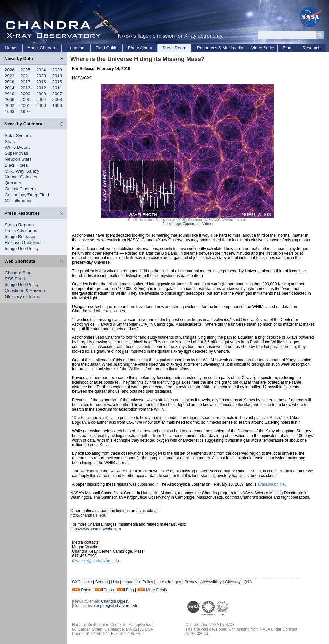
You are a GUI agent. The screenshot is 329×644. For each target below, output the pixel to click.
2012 (41, 88)
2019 (57, 76)
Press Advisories (21, 231)
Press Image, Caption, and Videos (188, 224)
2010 (10, 94)
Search (101, 582)
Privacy (191, 582)
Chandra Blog (18, 273)
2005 (25, 100)
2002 (10, 106)
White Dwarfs (18, 147)
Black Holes (16, 165)
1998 (10, 111)
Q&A (248, 582)
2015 (57, 82)
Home (11, 48)
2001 (25, 106)
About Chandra (42, 48)
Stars (10, 141)
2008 (41, 94)
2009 (25, 94)
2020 (41, 76)
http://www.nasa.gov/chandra (96, 529)
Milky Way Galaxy (22, 171)
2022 (10, 76)
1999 (57, 106)
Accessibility (211, 582)
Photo (86, 590)
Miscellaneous (18, 201)
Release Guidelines (24, 242)
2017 (25, 82)
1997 (25, 111)
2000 (41, 106)
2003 (57, 100)
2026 (10, 70)
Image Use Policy (22, 248)
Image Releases (20, 237)
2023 (57, 70)
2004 (41, 100)
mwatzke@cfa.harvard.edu (96, 561)
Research (312, 48)
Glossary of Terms (22, 296)
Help (115, 582)
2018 (10, 82)
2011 (57, 88)
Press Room (174, 48)
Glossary (233, 582)
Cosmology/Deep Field (27, 195)
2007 (57, 94)
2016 (41, 82)
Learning (76, 48)
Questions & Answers (25, 291)
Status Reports (19, 225)
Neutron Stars (18, 159)
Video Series (263, 48)
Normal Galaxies (21, 177)
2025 (25, 70)
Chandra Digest (115, 601)
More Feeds (157, 590)
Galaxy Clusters (20, 189)
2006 (10, 100)
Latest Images (169, 582)
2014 (10, 88)
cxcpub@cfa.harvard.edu (116, 606)
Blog (287, 48)
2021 (25, 76)
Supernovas (16, 153)
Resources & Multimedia (220, 48)
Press (109, 590)
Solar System (18, 135)
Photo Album (140, 48)
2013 (25, 88)
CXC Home (82, 582)
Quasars (13, 183)
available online (271, 484)
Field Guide (107, 48)
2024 (41, 70)
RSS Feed (15, 279)
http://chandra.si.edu (88, 515)
